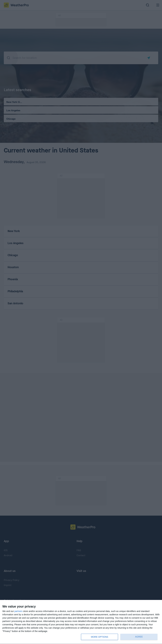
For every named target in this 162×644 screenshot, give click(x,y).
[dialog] (81, 622)
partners (18, 611)
